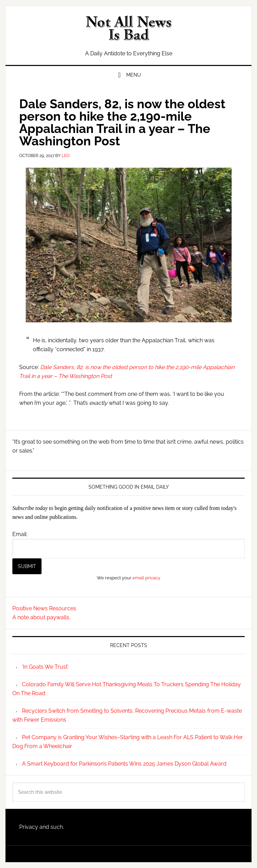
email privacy (146, 578)
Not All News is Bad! (128, 28)
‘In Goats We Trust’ (45, 667)
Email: (20, 534)
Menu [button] (134, 75)
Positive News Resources (44, 608)
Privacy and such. (42, 827)
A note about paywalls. (41, 617)
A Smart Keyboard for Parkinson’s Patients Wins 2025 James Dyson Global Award (124, 764)
